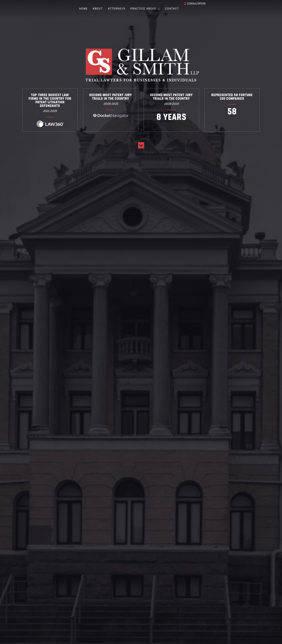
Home (79, 9)
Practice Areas (139, 9)
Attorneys (113, 9)
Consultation (196, 9)
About (94, 9)
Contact (168, 9)
